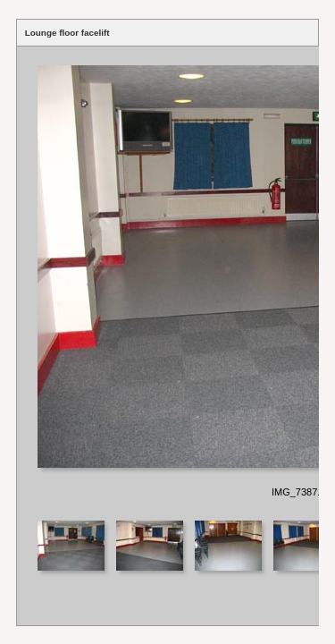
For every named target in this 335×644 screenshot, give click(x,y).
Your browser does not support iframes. (168, 282)
